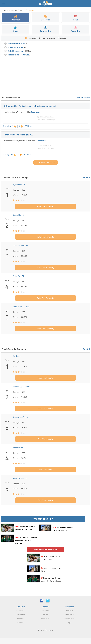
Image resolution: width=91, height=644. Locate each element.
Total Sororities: (15, 47)
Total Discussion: (16, 51)
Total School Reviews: (18, 55)
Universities (21, 611)
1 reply (6, 155)
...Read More (35, 112)
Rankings (21, 622)
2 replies (7, 126)
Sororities (21, 619)
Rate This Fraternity (46, 206)
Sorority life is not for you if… (18, 135)
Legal (69, 622)
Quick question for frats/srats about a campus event (30, 106)
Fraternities (21, 615)
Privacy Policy (69, 619)
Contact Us (45, 619)
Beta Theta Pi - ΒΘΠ (22, 307)
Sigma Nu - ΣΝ (19, 215)
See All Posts (83, 98)
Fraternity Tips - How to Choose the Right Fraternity (26, 540)
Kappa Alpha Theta (21, 417)
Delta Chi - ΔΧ (19, 276)
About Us (70, 611)
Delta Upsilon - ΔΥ (20, 246)
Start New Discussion (45, 162)
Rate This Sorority (45, 378)
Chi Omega (17, 356)
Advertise (45, 611)
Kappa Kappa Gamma (21, 387)
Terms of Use (69, 615)
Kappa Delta (18, 448)
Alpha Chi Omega (20, 478)
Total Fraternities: (16, 44)
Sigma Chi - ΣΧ (19, 184)
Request (45, 615)
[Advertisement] (45, 76)
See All (86, 177)
